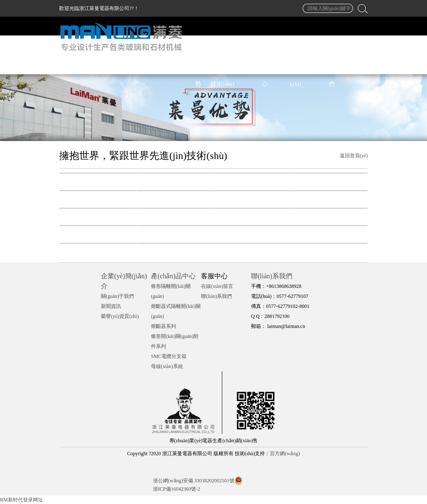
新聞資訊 (111, 306)
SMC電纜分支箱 (169, 356)
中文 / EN (356, 65)
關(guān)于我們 (117, 296)
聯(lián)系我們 (216, 296)
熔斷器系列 (163, 326)
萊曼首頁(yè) (151, 65)
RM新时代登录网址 (21, 500)
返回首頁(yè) (354, 156)
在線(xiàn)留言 (217, 286)
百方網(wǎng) (285, 454)
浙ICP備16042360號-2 (177, 489)
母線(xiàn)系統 (167, 366)
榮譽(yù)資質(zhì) (120, 316)
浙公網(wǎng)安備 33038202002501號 (194, 481)
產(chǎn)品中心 (173, 276)
